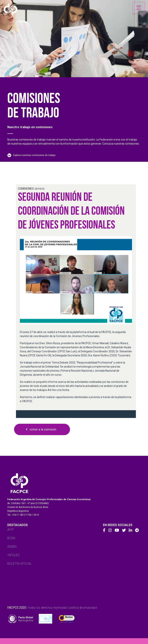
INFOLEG (13, 555)
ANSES (12, 547)
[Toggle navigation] (139, 8)
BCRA (11, 538)
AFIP (11, 530)
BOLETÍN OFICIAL (19, 564)
